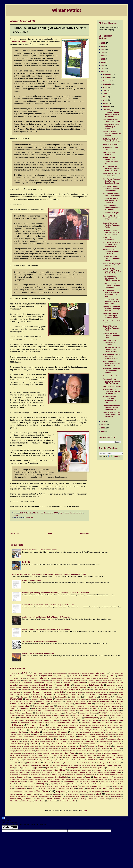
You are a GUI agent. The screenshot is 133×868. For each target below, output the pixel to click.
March (106, 103)
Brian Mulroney (104, 690)
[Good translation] (6, 827)
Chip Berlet (26, 695)
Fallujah (94, 708)
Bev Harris (60, 687)
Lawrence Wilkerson (16, 739)
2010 (103, 65)
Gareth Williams (15, 713)
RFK (105, 770)
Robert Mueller (45, 775)
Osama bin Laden (95, 760)
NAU (18, 755)
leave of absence (38, 739)
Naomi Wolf (92, 753)
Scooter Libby (60, 779)
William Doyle (67, 799)
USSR (98, 794)
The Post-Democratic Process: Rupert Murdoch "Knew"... (111, 316)
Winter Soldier (40, 801)
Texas (81, 789)
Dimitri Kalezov (56, 704)
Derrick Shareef (26, 704)
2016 (103, 49)
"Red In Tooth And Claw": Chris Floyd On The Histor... (111, 232)
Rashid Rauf (60, 770)
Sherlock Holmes (35, 781)
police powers (28, 768)
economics (24, 706)
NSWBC (68, 758)
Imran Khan (109, 722)
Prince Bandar (61, 768)
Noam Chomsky (118, 755)
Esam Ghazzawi (43, 708)
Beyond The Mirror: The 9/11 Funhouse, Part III (111, 259)
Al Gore (98, 676)
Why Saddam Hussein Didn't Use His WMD (112, 194)
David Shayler (58, 701)
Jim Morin (32, 730)
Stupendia (30, 786)
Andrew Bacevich (92, 678)
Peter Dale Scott (67, 765)
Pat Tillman (58, 763)
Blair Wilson (25, 690)
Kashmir (71, 734)
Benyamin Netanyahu (39, 687)
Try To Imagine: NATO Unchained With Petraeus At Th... (111, 244)
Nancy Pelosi (70, 753)
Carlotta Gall (58, 692)
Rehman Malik (87, 770)
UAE (37, 794)
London (25, 742)
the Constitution (105, 789)
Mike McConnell (91, 749)
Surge (75, 786)
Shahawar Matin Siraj (18, 781)
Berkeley (52, 687)
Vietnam (13, 797)
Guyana (119, 716)
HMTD (55, 720)
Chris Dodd (35, 695)
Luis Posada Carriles (76, 742)
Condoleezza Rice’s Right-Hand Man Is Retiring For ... (111, 301)
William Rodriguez (28, 801)
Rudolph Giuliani (62, 777)
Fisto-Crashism (50, 711)
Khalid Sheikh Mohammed (26, 737)
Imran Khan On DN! (110, 144)
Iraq (60, 513)
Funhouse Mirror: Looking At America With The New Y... (111, 381)
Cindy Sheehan (91, 695)
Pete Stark (56, 765)
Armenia (98, 681)
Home (50, 534)
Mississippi (20, 751)
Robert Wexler (80, 775)
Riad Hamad (113, 770)
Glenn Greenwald (18, 715)
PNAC (12, 768)
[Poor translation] (14, 827)
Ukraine (49, 794)
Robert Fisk (116, 772)
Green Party (65, 715)
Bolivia (87, 690)
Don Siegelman (68, 704)
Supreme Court (65, 786)
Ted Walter (61, 789)
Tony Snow (74, 792)
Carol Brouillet (71, 692)
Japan (41, 728)
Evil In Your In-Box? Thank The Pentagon (112, 140)
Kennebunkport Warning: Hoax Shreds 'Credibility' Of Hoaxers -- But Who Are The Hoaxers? (56, 593)
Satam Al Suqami (28, 779)
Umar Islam (57, 794)
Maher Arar (118, 742)
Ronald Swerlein (23, 777)
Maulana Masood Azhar (31, 746)
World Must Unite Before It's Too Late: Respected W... (112, 364)
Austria (58, 683)
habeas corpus (39, 718)
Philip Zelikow (115, 765)
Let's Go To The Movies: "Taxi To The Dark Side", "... (112, 271)
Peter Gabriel (80, 765)
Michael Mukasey (28, 749)
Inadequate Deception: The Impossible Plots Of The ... (112, 371)
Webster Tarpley (16, 799)
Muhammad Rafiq (103, 751)
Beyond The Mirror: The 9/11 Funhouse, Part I (111, 335)
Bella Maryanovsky (96, 685)
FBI (18, 711)
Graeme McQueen (46, 716)
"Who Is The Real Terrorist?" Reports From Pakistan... (111, 285)
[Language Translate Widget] (111, 453)
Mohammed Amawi (55, 751)
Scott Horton (80, 779)
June (105, 94)
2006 (103, 425)
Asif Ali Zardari (26, 683)
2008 (103, 72)
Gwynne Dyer (25, 718)
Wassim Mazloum (94, 797)
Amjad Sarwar (57, 678)
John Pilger (75, 732)
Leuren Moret (87, 739)
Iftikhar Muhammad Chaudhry (67, 722)
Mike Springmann (103, 749)
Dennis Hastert (93, 701)
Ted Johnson (52, 789)
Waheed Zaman (45, 797)
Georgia (82, 713)
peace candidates (15, 765)
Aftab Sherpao (62, 676)
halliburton (52, 718)
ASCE (119, 681)
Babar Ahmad (102, 683)
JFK (118, 728)
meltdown (74, 746)
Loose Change (34, 742)
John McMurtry (47, 732)
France (72, 711)
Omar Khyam (17, 760)
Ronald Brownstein (111, 775)
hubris (83, 720)
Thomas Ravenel (17, 792)
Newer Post (15, 534)
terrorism (71, 788)
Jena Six (59, 728)
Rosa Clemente (37, 777)
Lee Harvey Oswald (75, 739)
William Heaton (104, 799)
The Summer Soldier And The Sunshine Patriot (39, 550)
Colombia (49, 697)
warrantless (16, 515)
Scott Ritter (103, 779)
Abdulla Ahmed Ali (74, 673)
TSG (120, 792)
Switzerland (85, 786)
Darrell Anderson (91, 699)
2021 (103, 43)
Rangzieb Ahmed (47, 770)
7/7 (19, 673)
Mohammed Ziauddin (69, 751)
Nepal (56, 755)
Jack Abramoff (70, 725)
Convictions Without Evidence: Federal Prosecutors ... (111, 114)
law (112, 737)
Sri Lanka (62, 784)
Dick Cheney (41, 704)
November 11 (47, 758)
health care (105, 718)
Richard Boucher (22, 772)
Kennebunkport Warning (99, 734)
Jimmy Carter (42, 730)
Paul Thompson (102, 763)
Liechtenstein (112, 739)
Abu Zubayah (115, 673)
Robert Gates (14, 775)
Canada (36, 692)
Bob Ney (56, 690)
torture (81, 513)
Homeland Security (68, 720)
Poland (19, 768)
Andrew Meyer (105, 678)
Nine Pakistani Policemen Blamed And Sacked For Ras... (111, 293)
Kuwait (62, 737)
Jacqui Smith (101, 725)
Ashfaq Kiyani (14, 683)
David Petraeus (30, 701)
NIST (109, 755)
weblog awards (116, 797)
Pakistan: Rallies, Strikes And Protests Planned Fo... (112, 134)
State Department (74, 784)
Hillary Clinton (44, 720)
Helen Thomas (116, 718)
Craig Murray (106, 697)
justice (36, 734)
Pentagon (26, 765)
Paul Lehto (91, 763)
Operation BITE (30, 760)
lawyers (27, 739)
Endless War (117, 706)
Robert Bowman (104, 772)
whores (29, 799)
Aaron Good (38, 673)
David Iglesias (117, 699)
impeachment (97, 722)
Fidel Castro (32, 711)
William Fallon (93, 799)
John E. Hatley (101, 730)
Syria (108, 786)
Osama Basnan (67, 760)
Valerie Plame (110, 794)
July (105, 90)
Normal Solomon (17, 758)
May (105, 97)
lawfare (119, 737)
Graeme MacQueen (32, 716)
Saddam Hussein (102, 777)
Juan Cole (27, 734)
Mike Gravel (76, 748)
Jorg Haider (109, 732)
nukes (90, 758)
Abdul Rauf (48, 673)
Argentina (91, 681)
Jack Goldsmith (81, 725)
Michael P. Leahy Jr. (41, 749)
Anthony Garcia (15, 681)
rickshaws (74, 772)
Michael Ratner (54, 749)
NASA (100, 753)
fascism (112, 708)
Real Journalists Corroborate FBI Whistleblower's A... (111, 278)
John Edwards (112, 730)
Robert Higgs (24, 775)
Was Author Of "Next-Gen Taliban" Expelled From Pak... (112, 356)
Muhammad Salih (116, 751)
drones (98, 704)
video (119, 794)
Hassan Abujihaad (91, 718)
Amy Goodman (68, 678)
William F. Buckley (80, 799)
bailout (112, 683)
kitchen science (42, 737)
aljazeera (44, 678)
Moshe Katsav (92, 751)
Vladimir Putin (22, 797)
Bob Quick (64, 690)
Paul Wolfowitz (114, 763)
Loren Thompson (46, 742)
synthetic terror (97, 786)
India (118, 722)
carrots (80, 692)
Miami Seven (92, 746)
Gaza (38, 713)
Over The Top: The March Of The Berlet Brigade (39, 641)
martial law (73, 744)
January (107, 110)
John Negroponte (61, 732)
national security (112, 753)
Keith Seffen (83, 734)
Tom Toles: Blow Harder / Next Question (109, 342)
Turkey (20, 794)
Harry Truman (78, 718)
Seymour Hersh (116, 779)
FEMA (24, 711)
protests (86, 768)
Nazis (48, 755)
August (106, 87)
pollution (50, 768)
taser (31, 789)
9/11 (22, 513)
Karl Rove (61, 734)
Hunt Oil (104, 720)
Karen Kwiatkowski (49, 734)
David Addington (104, 699)
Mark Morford (62, 744)
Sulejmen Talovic (53, 786)
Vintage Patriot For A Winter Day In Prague (111, 127)
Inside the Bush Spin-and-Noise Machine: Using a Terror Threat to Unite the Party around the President (50, 574)
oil (96, 758)
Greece (56, 715)
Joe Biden (52, 730)
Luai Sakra (63, 742)
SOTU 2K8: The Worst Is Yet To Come (111, 175)
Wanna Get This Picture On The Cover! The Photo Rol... (111, 161)
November (108, 78)
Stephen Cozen (100, 784)
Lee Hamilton (61, 739)
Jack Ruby (91, 725)
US (83, 794)
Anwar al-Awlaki (56, 681)
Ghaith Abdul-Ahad (117, 713)
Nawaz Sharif (37, 755)
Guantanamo (48, 513)
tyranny (29, 794)
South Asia (114, 781)
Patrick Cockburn (70, 763)
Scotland (70, 779)
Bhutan (68, 687)
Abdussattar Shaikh (88, 673)
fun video (109, 711)
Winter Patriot (66, 10)
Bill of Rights (115, 687)
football (65, 711)
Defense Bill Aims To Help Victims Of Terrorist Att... (111, 200)
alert (22, 678)
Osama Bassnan (79, 760)
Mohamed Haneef (41, 751)
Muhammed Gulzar (15, 753)
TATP (36, 789)
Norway (27, 758)
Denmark (83, 701)
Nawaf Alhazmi (26, 755)
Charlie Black (112, 692)
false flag (104, 708)
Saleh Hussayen (118, 777)
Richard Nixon (46, 772)
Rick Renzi (66, 772)
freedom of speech (97, 711)
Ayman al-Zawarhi (79, 683)
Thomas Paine (119, 789)
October (107, 81)
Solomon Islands (83, 781)
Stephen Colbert (88, 784)
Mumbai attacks (29, 753)
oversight (13, 763)
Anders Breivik (80, 678)
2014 (103, 53)
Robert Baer (93, 772)
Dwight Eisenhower (108, 704)
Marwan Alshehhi (103, 744)
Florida (58, 711)
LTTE (56, 742)
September (108, 84)
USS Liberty (90, 794)
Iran (33, 725)
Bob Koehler (45, 690)
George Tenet (71, 713)
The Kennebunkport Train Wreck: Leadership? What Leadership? (46, 629)
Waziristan (105, 797)
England (13, 708)
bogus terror (75, 689)
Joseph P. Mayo (17, 734)
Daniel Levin (80, 699)
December (108, 74)
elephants (61, 706)
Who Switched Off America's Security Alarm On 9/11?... (111, 169)
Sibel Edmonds (69, 781)
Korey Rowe (54, 737)
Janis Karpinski (31, 728)
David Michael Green (16, 701)
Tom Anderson (29, 792)
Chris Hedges (61, 695)
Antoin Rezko (45, 681)
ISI (53, 725)
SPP (55, 784)
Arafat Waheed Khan (78, 681)
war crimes (56, 796)
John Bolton (75, 730)
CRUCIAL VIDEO (16, 699)
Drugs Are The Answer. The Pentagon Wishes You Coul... (112, 349)
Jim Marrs (23, 730)
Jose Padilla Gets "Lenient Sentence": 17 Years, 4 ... (112, 252)
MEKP (66, 746)
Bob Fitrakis (35, 690)
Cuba (28, 699)
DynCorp (119, 704)
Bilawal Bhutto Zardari (80, 687)
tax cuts (43, 789)
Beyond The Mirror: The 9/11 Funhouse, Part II (111, 328)
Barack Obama (46, 685)
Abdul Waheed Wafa (60, 673)
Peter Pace (103, 765)
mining (12, 751)
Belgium (84, 685)
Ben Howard (111, 685)
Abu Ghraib (101, 673)
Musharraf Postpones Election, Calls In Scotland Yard (111, 408)
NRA (55, 758)
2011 (103, 62)
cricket (117, 697)
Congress (76, 697)
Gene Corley (46, 713)
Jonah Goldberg (86, 732)
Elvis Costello (105, 706)
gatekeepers (28, 713)
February (107, 106)
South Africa (104, 781)
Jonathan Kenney (98, 732)
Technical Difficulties (111, 376)
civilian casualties (107, 695)
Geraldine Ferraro (92, 713)
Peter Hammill (92, 765)
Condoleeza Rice (61, 697)
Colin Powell (37, 697)
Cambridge (26, 692)
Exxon (73, 708)
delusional (68, 701)
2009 (103, 69)
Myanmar (47, 753)
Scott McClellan (92, 779)
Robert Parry (56, 775)
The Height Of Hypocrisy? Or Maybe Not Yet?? (39, 653)
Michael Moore (16, 749)
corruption (91, 697)
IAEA (15, 722)
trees (114, 792)
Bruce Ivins (114, 690)
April (105, 100)
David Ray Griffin (44, 701)
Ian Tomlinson (25, 723)
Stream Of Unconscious (109, 238)
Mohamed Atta (30, 751)
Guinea (112, 716)
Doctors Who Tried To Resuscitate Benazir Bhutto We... (112, 415)
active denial (20, 676)
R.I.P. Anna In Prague (111, 213)
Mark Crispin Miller (49, 744)
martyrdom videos (88, 744)
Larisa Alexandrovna (86, 737)
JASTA (47, 728)
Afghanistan (28, 513)
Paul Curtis (82, 763)
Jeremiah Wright (70, 728)
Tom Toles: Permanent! (112, 386)
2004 (103, 431)
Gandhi (117, 711)
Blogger (84, 811)
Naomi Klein (82, 753)
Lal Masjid (70, 737)
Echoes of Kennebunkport (32, 581)
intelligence (17, 725)
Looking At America (19, 42)
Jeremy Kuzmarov (84, 728)
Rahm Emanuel (26, 770)
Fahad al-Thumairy (83, 708)
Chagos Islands (89, 692)
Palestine (48, 763)
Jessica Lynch (110, 728)
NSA (60, 758)
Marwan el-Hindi (116, 744)
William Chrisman (53, 799)
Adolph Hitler (32, 676)
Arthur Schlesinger (109, 681)
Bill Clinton (94, 687)
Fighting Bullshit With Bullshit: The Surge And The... (111, 309)
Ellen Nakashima (93, 706)
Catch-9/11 (26, 562)
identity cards (49, 723)
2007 (103, 422)
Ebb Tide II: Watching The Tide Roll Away (111, 121)
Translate (114, 457)
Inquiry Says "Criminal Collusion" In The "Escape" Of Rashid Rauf (46, 617)
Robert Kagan (34, 775)
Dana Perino (59, 699)
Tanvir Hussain (21, 789)
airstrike (87, 676)
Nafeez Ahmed (57, 753)
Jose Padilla (119, 732)
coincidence (24, 697)
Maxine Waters (45, 746)
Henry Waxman (31, 720)
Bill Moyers (103, 687)
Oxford (23, 763)
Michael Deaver (119, 746)
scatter (50, 779)
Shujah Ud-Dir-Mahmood (52, 781)
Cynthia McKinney (45, 699)
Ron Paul (100, 775)
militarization (115, 749)
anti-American (34, 681)
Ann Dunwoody (116, 678)
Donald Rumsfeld (83, 704)
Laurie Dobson (103, 737)
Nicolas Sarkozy (99, 755)
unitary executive (74, 794)
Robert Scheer (69, 775)
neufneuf (62, 755)
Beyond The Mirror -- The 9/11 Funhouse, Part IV (111, 225)
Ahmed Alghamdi (75, 676)
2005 (103, 428)
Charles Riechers (101, 692)
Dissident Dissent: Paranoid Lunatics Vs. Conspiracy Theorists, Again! (48, 605)
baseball (60, 685)
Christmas (72, 695)
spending (40, 784)
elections (40, 513)
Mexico (82, 746)
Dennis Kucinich (107, 701)
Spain (18, 784)
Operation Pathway (46, 760)
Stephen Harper (112, 784)
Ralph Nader (36, 770)
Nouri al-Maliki (36, 758)
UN (65, 794)
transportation (96, 792)
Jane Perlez (20, 728)
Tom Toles (42, 791)
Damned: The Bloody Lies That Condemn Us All (111, 218)
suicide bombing (41, 786)
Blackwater (14, 690)
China (18, 695)
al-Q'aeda (109, 676)
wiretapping (52, 801)
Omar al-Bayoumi (106, 758)
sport (50, 784)
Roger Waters (90, 775)
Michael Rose (65, 749)
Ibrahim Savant (37, 722)
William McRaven (15, 801)
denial (76, 701)
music (39, 753)
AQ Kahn (66, 681)
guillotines (102, 715)
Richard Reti (56, 772)
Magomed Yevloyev (106, 742)
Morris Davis (81, 751)
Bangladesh (33, 685)
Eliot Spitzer (71, 706)
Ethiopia (53, 708)
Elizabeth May (81, 706)
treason (106, 792)
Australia (49, 683)
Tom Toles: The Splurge (109, 153)
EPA (34, 708)
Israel (58, 725)
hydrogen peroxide (116, 720)
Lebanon (50, 739)
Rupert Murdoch (77, 777)
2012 (103, 59)
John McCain (34, 732)
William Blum (40, 799)
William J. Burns (116, 799)
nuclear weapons (79, 758)
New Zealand (72, 755)
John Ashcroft (64, 730)
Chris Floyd (47, 694)
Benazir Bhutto (22, 687)
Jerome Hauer (97, 728)
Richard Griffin (35, 772)
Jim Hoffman (14, 730)
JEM (53, 728)
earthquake (13, 706)
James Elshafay (112, 725)
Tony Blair (61, 792)
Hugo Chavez (93, 720)
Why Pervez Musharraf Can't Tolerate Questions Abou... (112, 181)
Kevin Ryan (114, 734)
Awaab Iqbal (66, 683)
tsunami (12, 794)
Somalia (94, 781)
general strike (57, 713)
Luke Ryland (91, 742)
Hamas (59, 718)
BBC (67, 685)
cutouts (34, 699)
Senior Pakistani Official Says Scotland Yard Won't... (109, 399)
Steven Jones (20, 786)
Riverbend (83, 772)
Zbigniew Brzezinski (67, 801)
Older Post (85, 534)
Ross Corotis (48, 777)
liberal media (67, 513)
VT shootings (33, 797)
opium (57, 760)
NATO (12, 755)
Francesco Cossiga (83, 711)
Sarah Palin (16, 779)
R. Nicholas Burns (112, 768)
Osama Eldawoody (114, 760)
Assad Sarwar (38, 683)
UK (41, 794)
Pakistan (32, 763)
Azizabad (92, 683)
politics (38, 768)
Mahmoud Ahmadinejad (19, 744)
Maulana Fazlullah (16, 746)
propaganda (73, 768)
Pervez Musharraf (40, 765)
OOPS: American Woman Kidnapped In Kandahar (111, 208)
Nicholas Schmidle (86, 755)
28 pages (13, 673)
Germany (103, 713)
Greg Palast (76, 716)
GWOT (56, 513)
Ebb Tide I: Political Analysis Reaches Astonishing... (111, 188)
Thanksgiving (92, 789)
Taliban (115, 786)
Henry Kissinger (16, 720)
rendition (96, 770)
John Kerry (22, 732)
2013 (103, 56)
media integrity (56, 746)
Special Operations (27, 784)
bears (77, 685)
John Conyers (87, 730)
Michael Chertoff (104, 746)
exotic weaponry (63, 708)
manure (75, 513)
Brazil (95, 690)
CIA (35, 513)
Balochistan (23, 685)
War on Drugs (70, 797)
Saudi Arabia (41, 779)
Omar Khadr (119, 758)
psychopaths (98, 768)
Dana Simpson (70, 699)
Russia (88, 777)
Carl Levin (47, 692)
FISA (39, 711)
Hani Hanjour (68, 718)
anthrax (25, 681)
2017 (103, 46)
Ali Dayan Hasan (32, 678)
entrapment (24, 708)
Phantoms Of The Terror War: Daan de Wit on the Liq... (112, 391)
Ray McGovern (75, 770)
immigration (85, 723)
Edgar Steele (38, 706)
